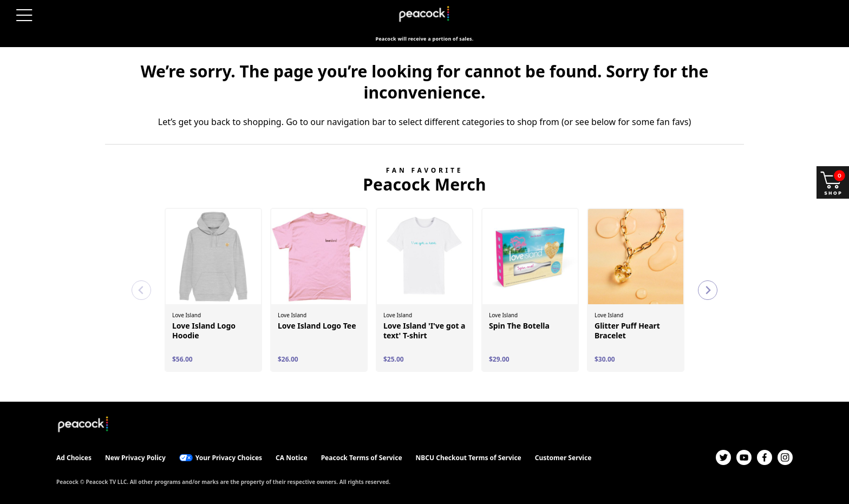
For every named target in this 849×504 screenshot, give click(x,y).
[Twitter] (723, 457)
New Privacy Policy (135, 458)
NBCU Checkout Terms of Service (469, 458)
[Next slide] (708, 290)
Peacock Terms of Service (362, 458)
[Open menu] (24, 15)
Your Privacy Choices (229, 458)
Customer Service (563, 458)
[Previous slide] (141, 290)
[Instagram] (785, 457)
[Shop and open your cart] (833, 182)
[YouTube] (744, 457)
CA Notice (292, 458)
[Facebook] (765, 457)
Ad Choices (74, 458)
